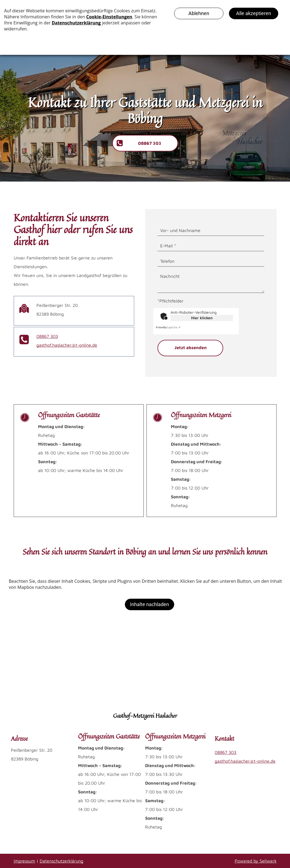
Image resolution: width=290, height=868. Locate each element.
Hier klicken (202, 318)
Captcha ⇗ (168, 327)
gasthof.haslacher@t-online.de (67, 345)
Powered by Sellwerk (256, 861)
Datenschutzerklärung (61, 861)
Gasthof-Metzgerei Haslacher (145, 716)
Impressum (24, 861)
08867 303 (47, 336)
